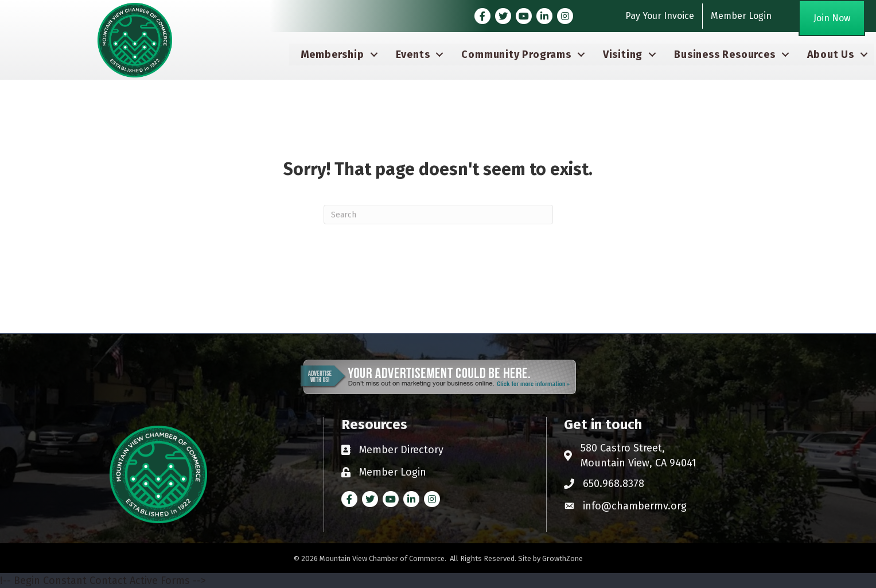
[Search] (438, 215)
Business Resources (725, 54)
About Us (831, 54)
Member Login (741, 16)
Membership (332, 54)
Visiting (623, 54)
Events (413, 54)
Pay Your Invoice (660, 16)
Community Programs (516, 54)
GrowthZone (562, 558)
